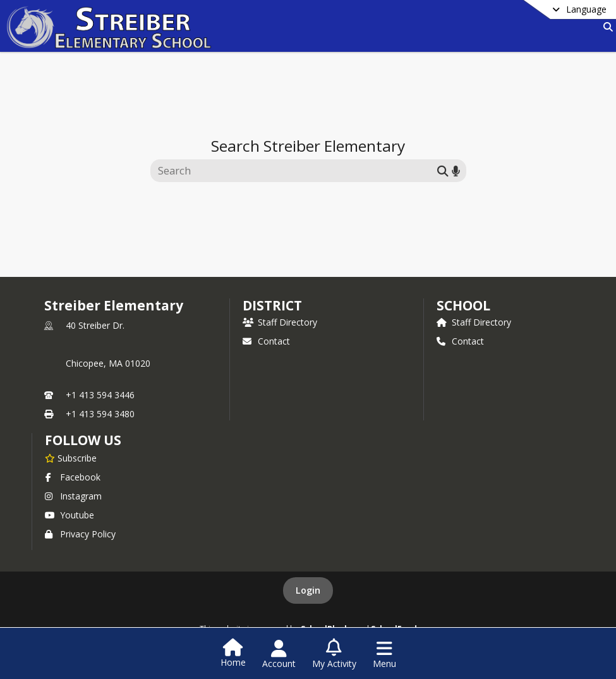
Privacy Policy (80, 534)
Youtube (69, 515)
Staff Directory (280, 322)
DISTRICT (272, 305)
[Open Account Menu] (279, 654)
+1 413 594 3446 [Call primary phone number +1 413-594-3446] (100, 395)
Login (308, 590)
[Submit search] (443, 170)
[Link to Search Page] (606, 27)
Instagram (73, 496)
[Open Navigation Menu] (384, 654)
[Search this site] (295, 171)
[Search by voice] (456, 170)
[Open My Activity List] (334, 654)
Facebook (73, 477)
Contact (266, 341)
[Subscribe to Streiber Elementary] (71, 458)
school (463, 305)
